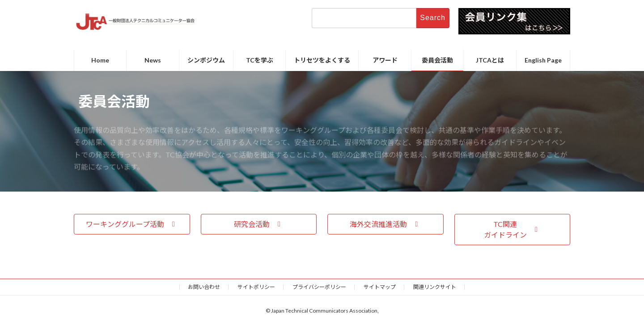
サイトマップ (380, 287)
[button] (132, 224)
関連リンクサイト (435, 287)
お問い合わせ (204, 287)
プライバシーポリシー (319, 287)
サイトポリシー (256, 287)
